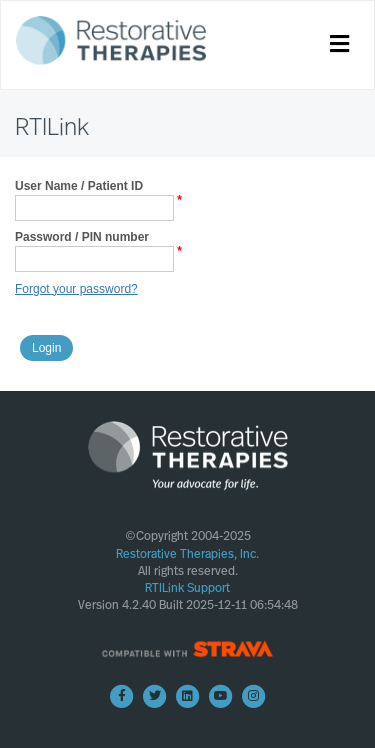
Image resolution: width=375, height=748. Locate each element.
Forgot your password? (76, 289)
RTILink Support (187, 588)
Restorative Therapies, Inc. (187, 554)
